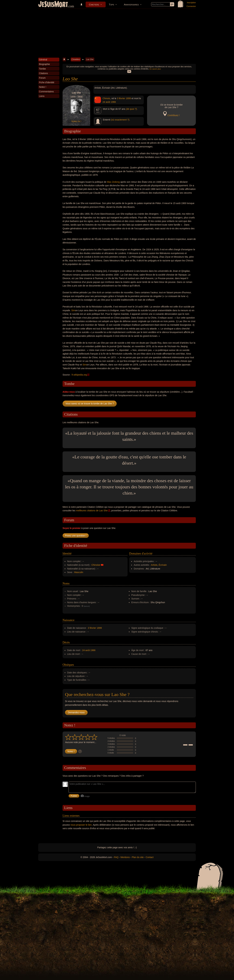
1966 (113, 102)
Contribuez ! (173, 115)
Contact (149, 857)
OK (129, 71)
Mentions (125, 857)
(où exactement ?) (120, 120)
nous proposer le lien (81, 825)
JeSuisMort (53, 5)
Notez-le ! (76, 121)
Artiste (154, 565)
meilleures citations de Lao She (92, 511)
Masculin (79, 572)
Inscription (191, 3)
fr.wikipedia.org (79, 375)
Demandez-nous (76, 712)
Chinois (106, 98)
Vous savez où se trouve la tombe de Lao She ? (90, 404)
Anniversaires (131, 4)
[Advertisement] (117, 33)
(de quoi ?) (131, 109)
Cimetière (94, 4)
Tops (111, 4)
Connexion (191, 6)
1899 (128, 98)
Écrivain (163, 565)
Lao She (90, 59)
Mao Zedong (113, 182)
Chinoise (96, 565)
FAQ (116, 857)
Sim (73, 310)
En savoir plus (155, 69)
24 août (106, 102)
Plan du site (138, 857)
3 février (121, 98)
